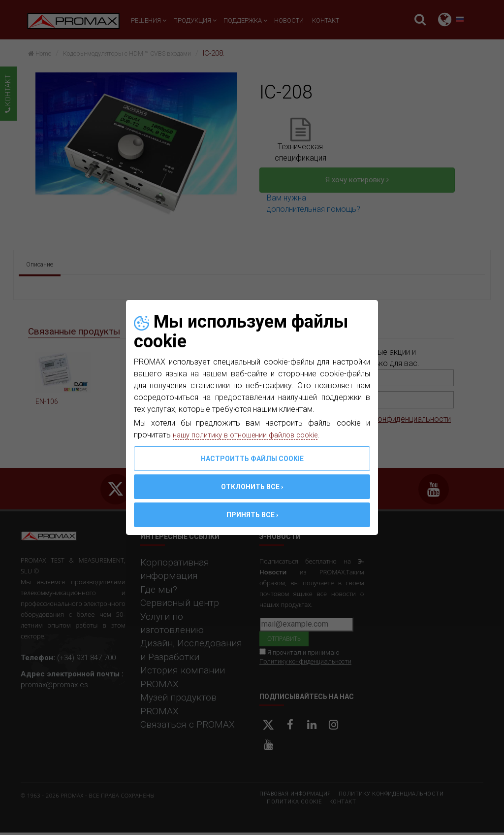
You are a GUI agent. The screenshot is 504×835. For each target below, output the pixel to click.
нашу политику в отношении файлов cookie (251, 435)
